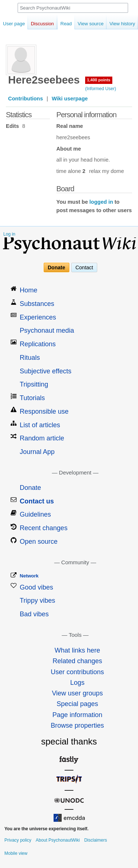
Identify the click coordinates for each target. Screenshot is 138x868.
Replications (38, 344)
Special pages (77, 704)
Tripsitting (34, 384)
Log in (9, 234)
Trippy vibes (37, 601)
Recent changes (44, 528)
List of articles (40, 425)
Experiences (38, 317)
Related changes (77, 661)
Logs (77, 683)
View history (117, 24)
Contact (84, 267)
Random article (42, 438)
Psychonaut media (47, 330)
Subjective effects (46, 371)
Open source (39, 542)
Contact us (37, 501)
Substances (37, 304)
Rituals (30, 358)
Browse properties (77, 725)
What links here (77, 650)
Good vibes (37, 587)
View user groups (77, 693)
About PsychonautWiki (58, 840)
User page (14, 24)
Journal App (37, 452)
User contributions (77, 672)
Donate (56, 267)
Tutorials (32, 398)
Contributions (26, 99)
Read (61, 24)
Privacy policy (18, 840)
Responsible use (44, 411)
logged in (101, 202)
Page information (77, 715)
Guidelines (35, 514)
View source (85, 24)
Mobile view (16, 853)
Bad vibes (34, 614)
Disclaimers (95, 840)
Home (29, 290)
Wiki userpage (70, 99)
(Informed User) (101, 89)
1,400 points (99, 80)
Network (29, 576)
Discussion (42, 24)
